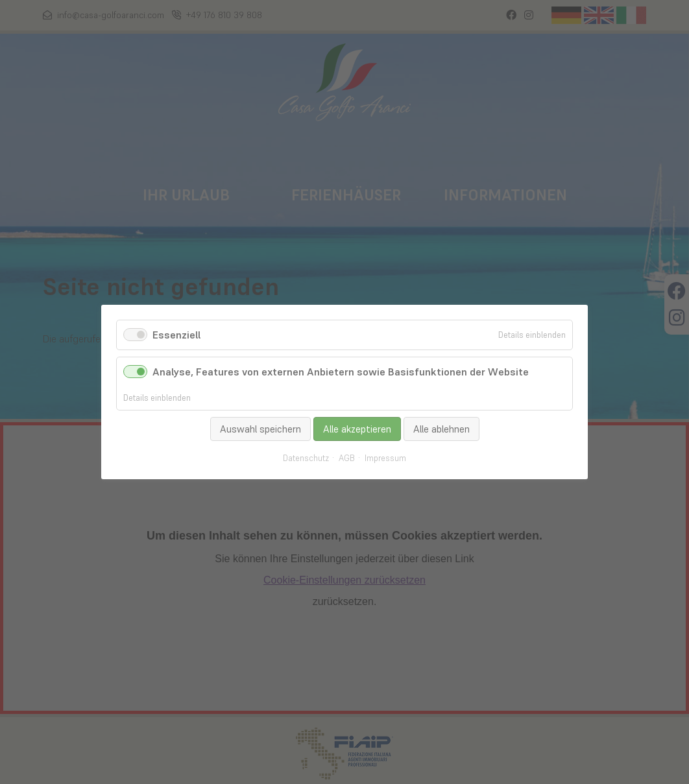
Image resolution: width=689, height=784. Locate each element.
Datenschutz (306, 458)
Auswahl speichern (260, 429)
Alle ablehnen (441, 429)
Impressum (385, 458)
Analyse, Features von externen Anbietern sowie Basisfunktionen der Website (341, 372)
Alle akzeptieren (357, 429)
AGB (347, 458)
